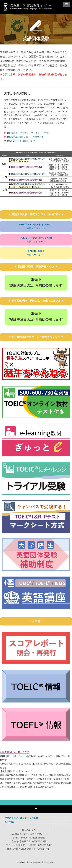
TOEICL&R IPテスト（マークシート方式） (29, 133)
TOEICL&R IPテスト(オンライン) (36, 227)
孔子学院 (9, 822)
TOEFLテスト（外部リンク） (22, 141)
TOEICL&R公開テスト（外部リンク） (26, 137)
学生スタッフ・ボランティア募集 (21, 818)
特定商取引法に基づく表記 (16, 752)
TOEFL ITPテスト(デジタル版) (36, 240)
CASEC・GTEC (36, 253)
